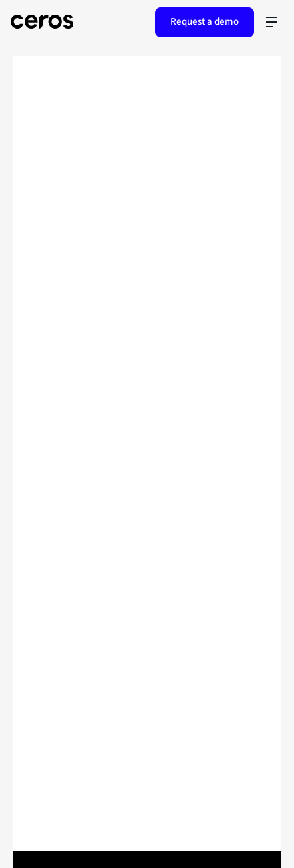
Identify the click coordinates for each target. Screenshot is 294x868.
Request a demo (205, 22)
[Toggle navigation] (271, 22)
